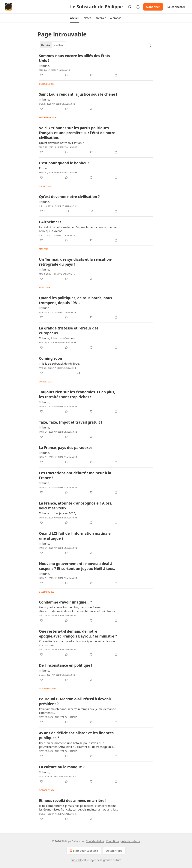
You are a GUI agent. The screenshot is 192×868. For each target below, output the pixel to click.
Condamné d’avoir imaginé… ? (66, 602)
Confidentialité (95, 841)
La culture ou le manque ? (62, 767)
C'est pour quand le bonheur (64, 163)
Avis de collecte (131, 841)
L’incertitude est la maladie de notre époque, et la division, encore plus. (77, 643)
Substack (76, 860)
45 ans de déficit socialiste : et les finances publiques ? (76, 735)
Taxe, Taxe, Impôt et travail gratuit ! (70, 422)
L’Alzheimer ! (50, 222)
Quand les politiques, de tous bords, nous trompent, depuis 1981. (76, 300)
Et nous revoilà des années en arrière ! (73, 801)
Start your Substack (83, 851)
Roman (44, 168)
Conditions (113, 841)
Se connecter (176, 7)
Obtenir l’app (114, 851)
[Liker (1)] (42, 211)
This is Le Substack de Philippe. (59, 363)
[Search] (130, 7)
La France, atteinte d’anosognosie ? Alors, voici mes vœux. (76, 506)
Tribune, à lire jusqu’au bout (57, 338)
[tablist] (53, 45)
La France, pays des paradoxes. (66, 448)
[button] (75, 18)
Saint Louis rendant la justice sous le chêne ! (78, 94)
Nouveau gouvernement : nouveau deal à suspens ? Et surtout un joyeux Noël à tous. (77, 566)
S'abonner (153, 7)
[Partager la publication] (138, 7)
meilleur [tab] (59, 45)
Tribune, (44, 66)
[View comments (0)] (66, 75)
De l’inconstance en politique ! (66, 665)
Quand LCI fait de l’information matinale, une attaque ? (75, 536)
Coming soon (51, 358)
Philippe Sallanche (60, 70)
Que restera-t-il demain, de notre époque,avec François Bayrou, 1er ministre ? (78, 634)
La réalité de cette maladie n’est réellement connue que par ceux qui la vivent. (78, 229)
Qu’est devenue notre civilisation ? (61, 143)
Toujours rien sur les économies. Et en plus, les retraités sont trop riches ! (77, 394)
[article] (96, 65)
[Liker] (41, 75)
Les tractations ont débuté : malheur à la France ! (75, 475)
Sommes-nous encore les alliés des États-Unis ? (75, 58)
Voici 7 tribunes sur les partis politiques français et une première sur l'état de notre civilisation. (77, 133)
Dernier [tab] (46, 45)
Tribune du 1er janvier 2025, (57, 513)
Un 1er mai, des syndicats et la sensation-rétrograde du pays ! (76, 262)
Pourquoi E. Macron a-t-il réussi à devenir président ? (75, 701)
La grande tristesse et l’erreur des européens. (69, 331)
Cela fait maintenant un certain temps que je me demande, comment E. (78, 711)
